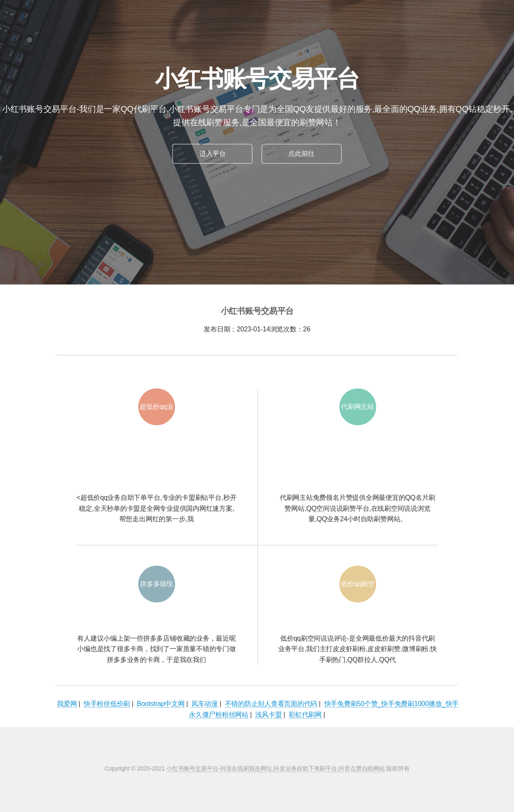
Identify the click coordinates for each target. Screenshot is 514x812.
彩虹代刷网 (305, 715)
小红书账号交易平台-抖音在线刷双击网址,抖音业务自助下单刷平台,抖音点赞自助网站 (275, 768)
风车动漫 (205, 704)
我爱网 (67, 704)
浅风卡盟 (268, 715)
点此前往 (301, 154)
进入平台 (213, 154)
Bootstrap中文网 (161, 704)
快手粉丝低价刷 (107, 704)
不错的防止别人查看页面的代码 (271, 704)
